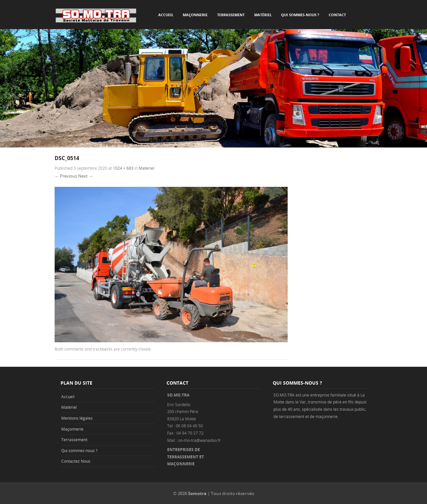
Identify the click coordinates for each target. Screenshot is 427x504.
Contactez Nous (76, 461)
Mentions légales (77, 418)
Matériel (263, 15)
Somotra (197, 493)
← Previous (66, 176)
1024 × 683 (123, 168)
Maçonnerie (195, 15)
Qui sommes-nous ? (300, 15)
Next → (86, 176)
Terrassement (231, 15)
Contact (337, 15)
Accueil (166, 15)
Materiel (146, 168)
